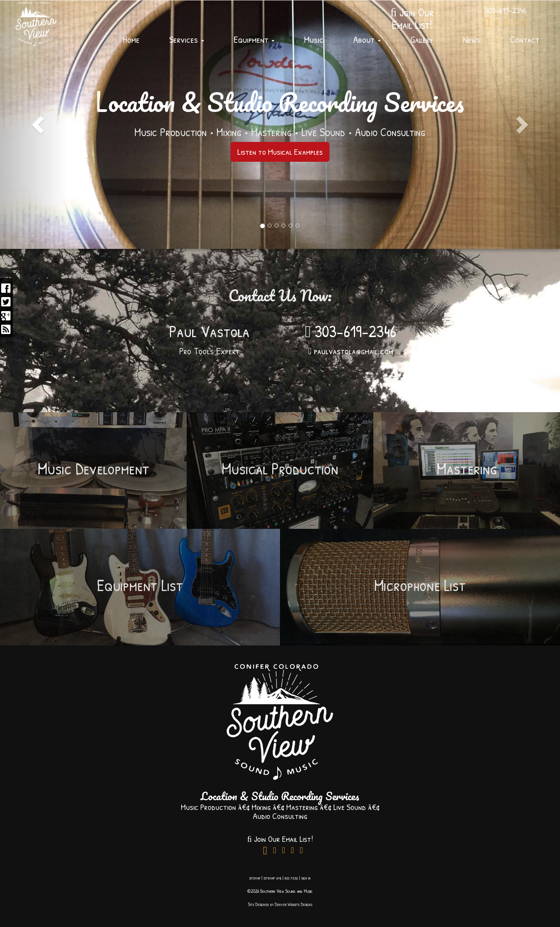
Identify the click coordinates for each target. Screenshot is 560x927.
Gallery (422, 39)
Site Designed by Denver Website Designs (280, 904)
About (367, 39)
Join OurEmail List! (412, 18)
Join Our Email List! (280, 839)
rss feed (291, 878)
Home (131, 39)
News (472, 39)
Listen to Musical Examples (280, 152)
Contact (525, 39)
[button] (34, 124)
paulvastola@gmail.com (351, 351)
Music (314, 39)
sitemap (255, 878)
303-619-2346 (351, 331)
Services (187, 39)
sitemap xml (273, 878)
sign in (306, 878)
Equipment (254, 39)
